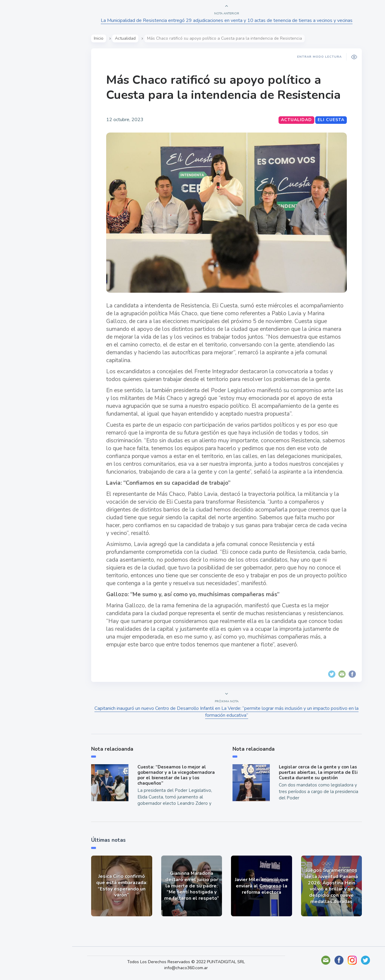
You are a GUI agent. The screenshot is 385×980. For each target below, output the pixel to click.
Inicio (101, 38)
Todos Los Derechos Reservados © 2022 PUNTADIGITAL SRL (192, 962)
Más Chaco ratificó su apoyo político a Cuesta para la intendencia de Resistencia (225, 87)
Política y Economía (36, 108)
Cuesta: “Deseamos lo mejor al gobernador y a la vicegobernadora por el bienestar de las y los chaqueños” (178, 775)
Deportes (24, 150)
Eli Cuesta (333, 120)
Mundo (21, 122)
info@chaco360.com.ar (192, 968)
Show (19, 93)
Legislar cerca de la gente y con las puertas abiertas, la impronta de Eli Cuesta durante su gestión (320, 772)
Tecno (20, 136)
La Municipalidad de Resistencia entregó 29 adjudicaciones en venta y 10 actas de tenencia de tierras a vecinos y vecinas (229, 20)
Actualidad (26, 79)
